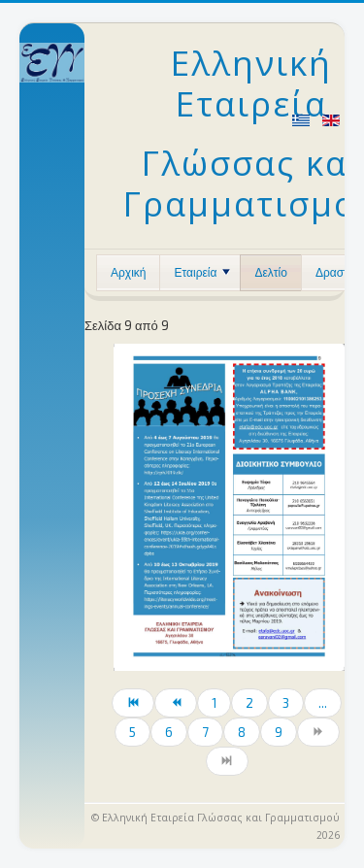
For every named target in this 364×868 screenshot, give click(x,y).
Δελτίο (270, 273)
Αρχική (128, 273)
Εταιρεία (202, 273)
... (323, 703)
